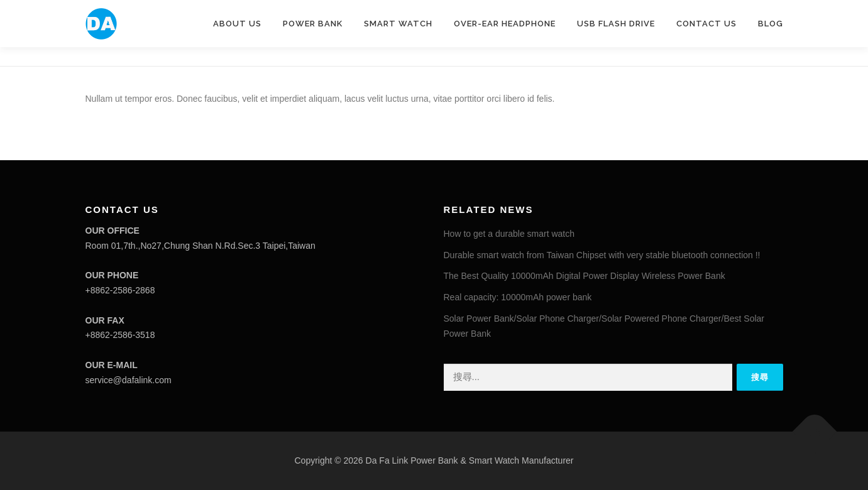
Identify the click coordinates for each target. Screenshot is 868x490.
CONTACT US (706, 24)
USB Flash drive (616, 24)
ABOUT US (237, 24)
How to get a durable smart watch (509, 234)
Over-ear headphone (505, 24)
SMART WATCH (398, 24)
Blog (771, 24)
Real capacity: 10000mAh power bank (518, 297)
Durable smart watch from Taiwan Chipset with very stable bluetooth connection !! (602, 255)
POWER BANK (313, 24)
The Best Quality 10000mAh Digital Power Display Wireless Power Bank (585, 276)
